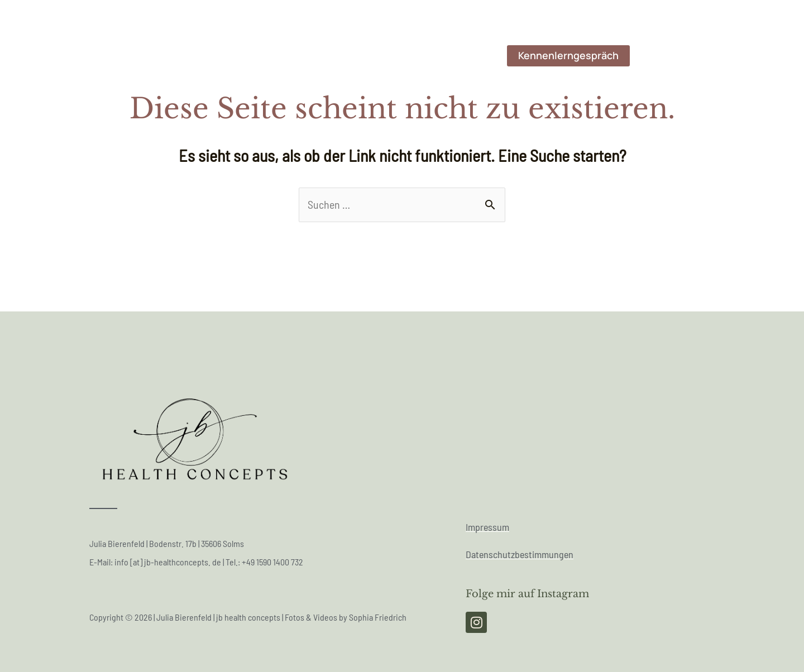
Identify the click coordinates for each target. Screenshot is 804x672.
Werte (409, 56)
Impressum (487, 527)
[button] (568, 56)
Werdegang (294, 56)
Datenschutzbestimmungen (520, 555)
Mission (357, 56)
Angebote (464, 56)
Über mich (226, 56)
